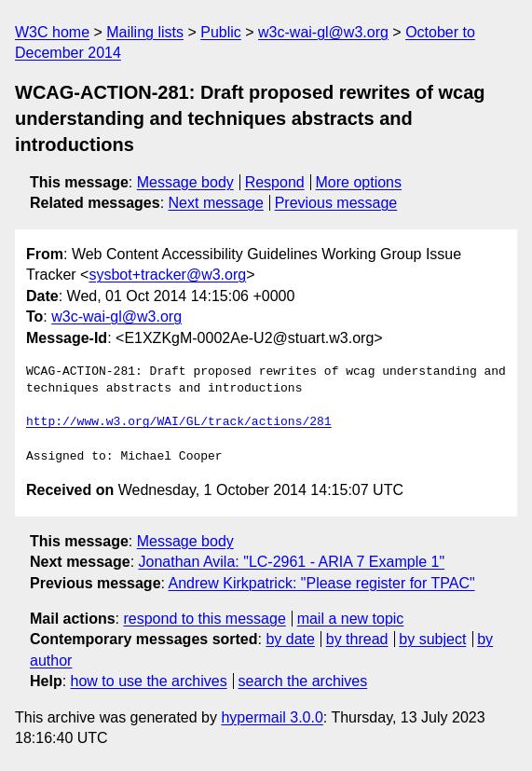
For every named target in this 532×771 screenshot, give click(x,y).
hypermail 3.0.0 (272, 717)
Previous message (336, 203)
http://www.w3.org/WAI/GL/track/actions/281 (179, 422)
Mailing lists (145, 32)
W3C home (52, 32)
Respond (275, 182)
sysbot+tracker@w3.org (167, 275)
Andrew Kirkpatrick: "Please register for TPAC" (322, 583)
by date (290, 639)
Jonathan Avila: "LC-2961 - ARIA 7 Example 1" (292, 562)
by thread (357, 639)
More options (359, 182)
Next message (216, 203)
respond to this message (204, 619)
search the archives (303, 681)
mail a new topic (351, 619)
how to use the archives (149, 681)
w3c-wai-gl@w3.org (323, 32)
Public (221, 32)
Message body (185, 182)
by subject (432, 639)
